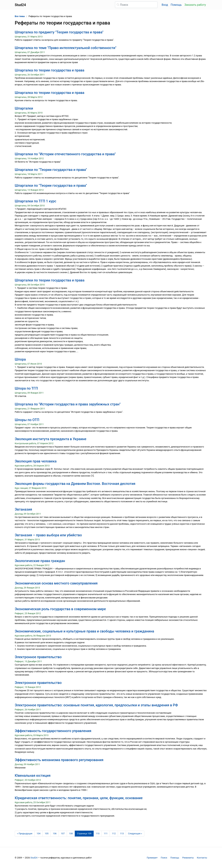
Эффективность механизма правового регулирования (59, 760)
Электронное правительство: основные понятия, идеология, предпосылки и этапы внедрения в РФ (96, 705)
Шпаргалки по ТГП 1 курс (35, 201)
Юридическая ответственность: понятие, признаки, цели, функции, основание (79, 798)
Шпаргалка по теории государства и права (50, 70)
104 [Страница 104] (39, 833)
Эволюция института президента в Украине (51, 439)
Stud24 (34, 858)
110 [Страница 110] (98, 833)
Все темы (20, 16)
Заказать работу (195, 5)
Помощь (176, 5)
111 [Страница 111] (106, 833)
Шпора (20, 359)
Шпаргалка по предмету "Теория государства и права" (59, 32)
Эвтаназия (23, 509)
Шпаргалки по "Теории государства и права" (51, 170)
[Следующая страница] (135, 834)
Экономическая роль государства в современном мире (60, 609)
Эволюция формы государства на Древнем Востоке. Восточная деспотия (75, 484)
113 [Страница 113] (122, 833)
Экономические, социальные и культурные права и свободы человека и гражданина (84, 631)
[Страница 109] (84, 834)
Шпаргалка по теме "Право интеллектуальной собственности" (66, 48)
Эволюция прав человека (36, 461)
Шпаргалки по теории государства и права (50, 280)
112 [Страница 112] (114, 833)
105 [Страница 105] (47, 833)
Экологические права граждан (40, 561)
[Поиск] (136, 5)
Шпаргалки (24, 108)
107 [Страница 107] (63, 833)
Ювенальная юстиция (33, 776)
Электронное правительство (38, 657)
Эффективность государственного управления (53, 731)
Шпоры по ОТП (27, 420)
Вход (165, 5)
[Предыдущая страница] (25, 834)
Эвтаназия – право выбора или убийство (48, 535)
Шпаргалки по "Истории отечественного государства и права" (65, 154)
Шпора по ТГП (26, 388)
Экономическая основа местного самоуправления (56, 583)
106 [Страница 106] (55, 833)
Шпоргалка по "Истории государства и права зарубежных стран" (68, 404)
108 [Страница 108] (71, 833)
